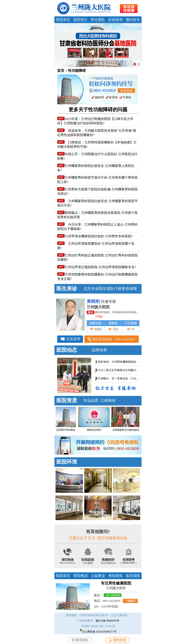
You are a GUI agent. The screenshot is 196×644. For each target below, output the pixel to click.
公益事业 (98, 576)
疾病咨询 (115, 20)
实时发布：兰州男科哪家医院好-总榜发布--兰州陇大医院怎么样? (137, 362)
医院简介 (81, 20)
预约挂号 (133, 20)
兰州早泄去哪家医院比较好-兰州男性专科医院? (99, 236)
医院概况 (81, 576)
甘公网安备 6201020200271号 (99, 632)
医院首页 (63, 20)
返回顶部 (133, 576)
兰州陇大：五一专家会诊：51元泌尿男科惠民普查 (128, 378)
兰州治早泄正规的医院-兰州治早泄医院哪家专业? (100, 267)
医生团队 (98, 20)
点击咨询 (73, 339)
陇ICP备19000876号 (107, 621)
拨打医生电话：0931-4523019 (114, 339)
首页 (61, 71)
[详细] (100, 316)
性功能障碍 (77, 71)
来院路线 (115, 576)
